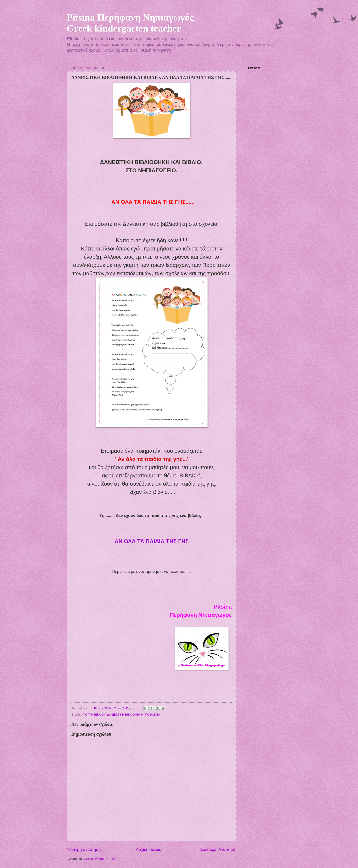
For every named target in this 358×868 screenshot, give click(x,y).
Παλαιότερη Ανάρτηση (217, 849)
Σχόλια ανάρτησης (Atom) (101, 859)
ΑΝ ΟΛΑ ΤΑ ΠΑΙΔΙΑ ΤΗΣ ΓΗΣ (152, 541)
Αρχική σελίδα (149, 849)
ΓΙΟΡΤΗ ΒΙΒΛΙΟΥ (94, 715)
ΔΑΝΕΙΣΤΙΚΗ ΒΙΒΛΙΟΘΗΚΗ (125, 715)
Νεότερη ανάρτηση (84, 849)
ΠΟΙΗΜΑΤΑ (153, 715)
